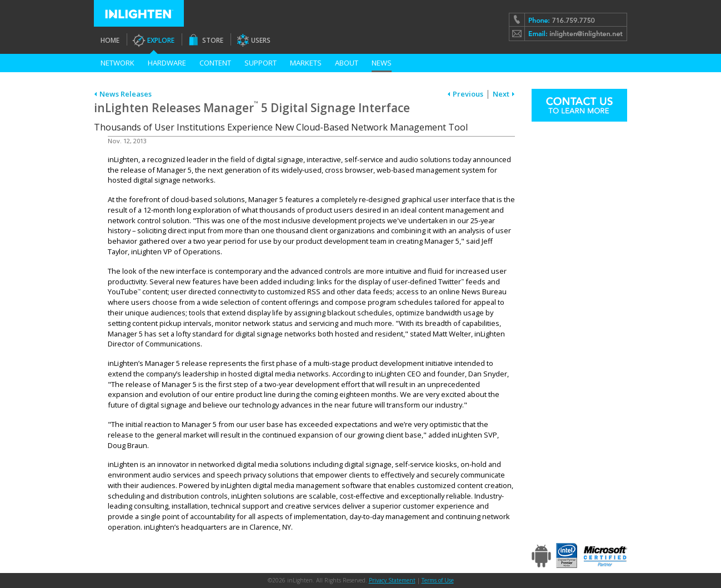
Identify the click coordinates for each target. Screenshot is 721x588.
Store (213, 40)
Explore (161, 40)
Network (117, 63)
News (382, 63)
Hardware (167, 63)
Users (261, 40)
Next (501, 94)
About (347, 63)
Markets (306, 63)
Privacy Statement (392, 580)
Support (261, 63)
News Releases (126, 94)
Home (110, 40)
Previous (468, 94)
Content (215, 63)
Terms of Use (438, 580)
